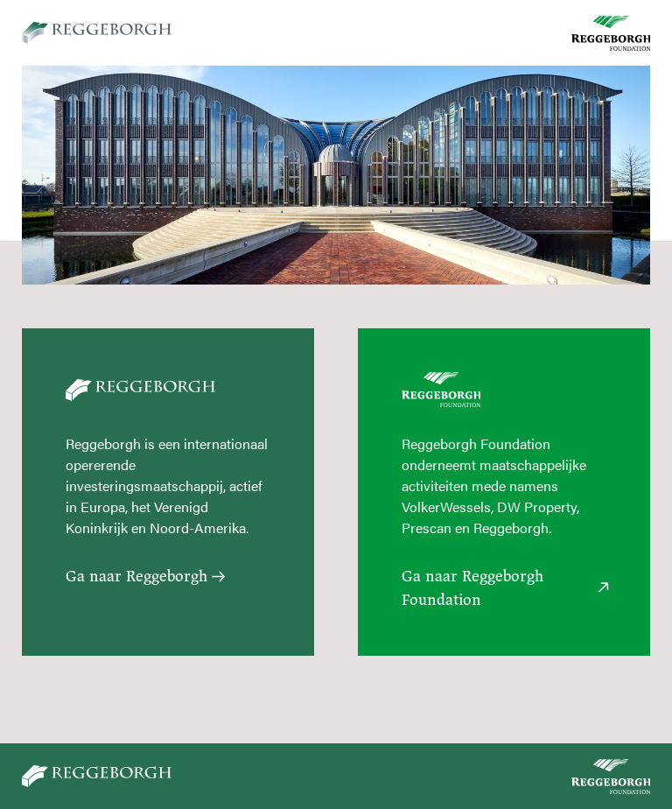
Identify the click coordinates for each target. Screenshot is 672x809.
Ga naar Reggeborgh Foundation (504, 588)
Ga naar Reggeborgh (143, 576)
